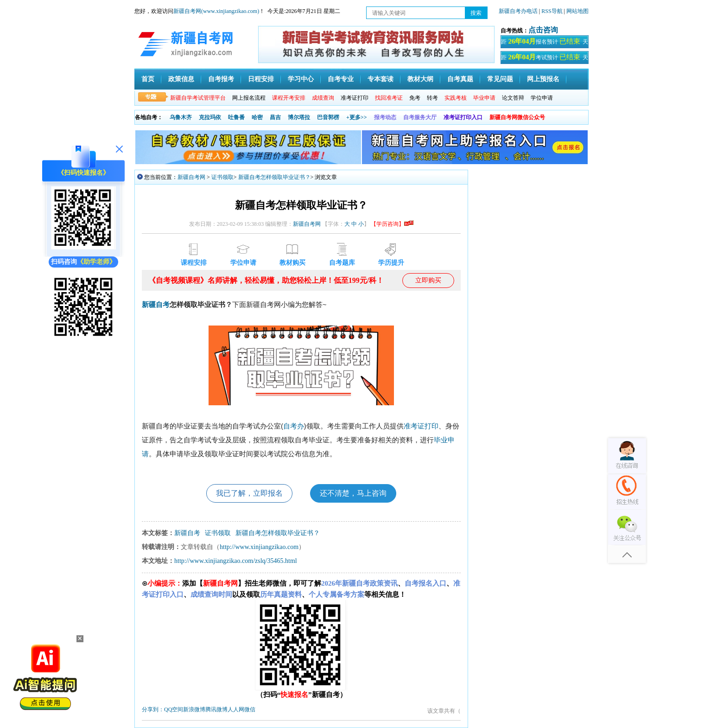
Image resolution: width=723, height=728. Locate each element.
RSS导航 (552, 11)
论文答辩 (513, 98)
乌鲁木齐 (181, 117)
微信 (250, 709)
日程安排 (261, 79)
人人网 (236, 709)
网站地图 (577, 11)
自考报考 (221, 79)
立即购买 (428, 280)
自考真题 (460, 79)
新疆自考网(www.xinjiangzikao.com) (216, 11)
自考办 (294, 426)
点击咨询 (543, 30)
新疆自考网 (191, 177)
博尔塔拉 (299, 117)
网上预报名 (543, 79)
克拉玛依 (210, 117)
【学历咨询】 (392, 224)
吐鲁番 (236, 117)
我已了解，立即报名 (249, 493)
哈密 (257, 117)
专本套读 (381, 79)
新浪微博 (194, 709)
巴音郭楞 (328, 117)
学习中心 (301, 79)
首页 (148, 79)
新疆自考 (156, 305)
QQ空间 (174, 709)
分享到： (153, 709)
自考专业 (341, 79)
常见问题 (500, 79)
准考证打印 (355, 98)
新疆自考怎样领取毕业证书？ (274, 177)
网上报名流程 (249, 98)
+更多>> (357, 117)
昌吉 (275, 117)
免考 (415, 98)
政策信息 (181, 79)
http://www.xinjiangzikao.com (259, 547)
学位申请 (542, 98)
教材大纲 (420, 79)
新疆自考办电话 (518, 11)
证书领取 (222, 177)
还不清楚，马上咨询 (353, 493)
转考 (432, 98)
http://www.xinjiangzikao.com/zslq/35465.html (236, 561)
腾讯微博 (216, 709)
